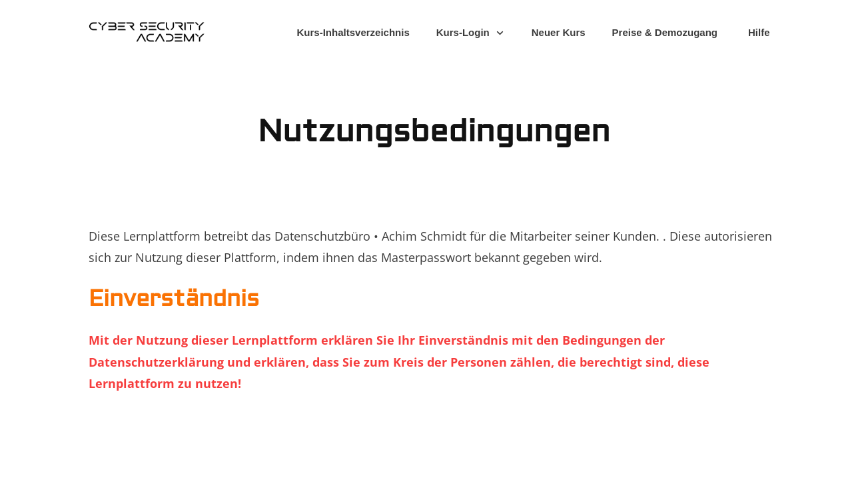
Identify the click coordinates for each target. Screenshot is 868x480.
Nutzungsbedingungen (434, 132)
